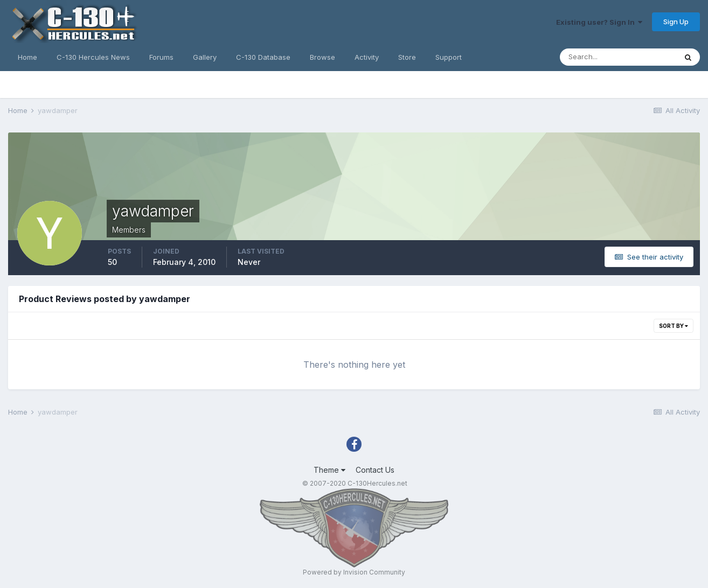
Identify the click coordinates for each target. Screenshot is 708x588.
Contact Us (375, 470)
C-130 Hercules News (93, 57)
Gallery (205, 57)
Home (27, 57)
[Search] (618, 57)
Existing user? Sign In (599, 22)
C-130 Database (263, 57)
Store (407, 57)
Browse (322, 57)
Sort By (674, 326)
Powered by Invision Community (354, 572)
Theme (329, 470)
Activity (367, 57)
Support (449, 57)
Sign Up (676, 22)
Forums (161, 57)
